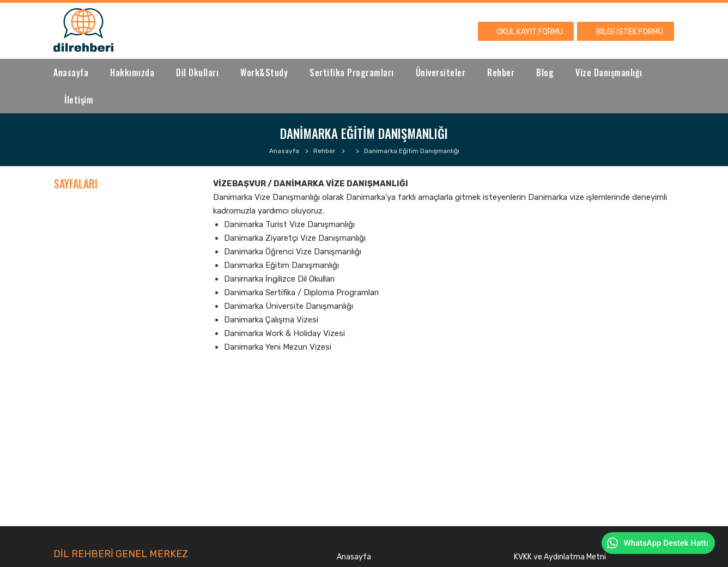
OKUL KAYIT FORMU (530, 32)
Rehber (501, 72)
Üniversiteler (441, 72)
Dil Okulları (197, 72)
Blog (545, 72)
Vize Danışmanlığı (609, 72)
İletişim (79, 100)
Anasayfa (71, 72)
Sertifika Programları (352, 72)
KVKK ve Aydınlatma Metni (560, 557)
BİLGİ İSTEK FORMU (630, 32)
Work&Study (264, 72)
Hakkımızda (132, 72)
